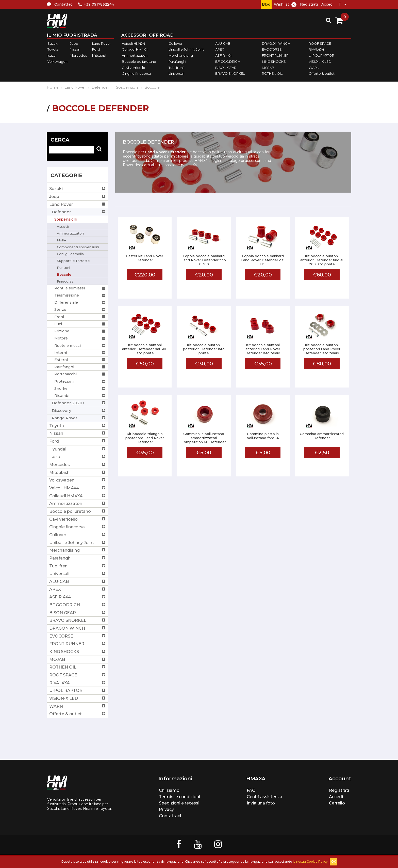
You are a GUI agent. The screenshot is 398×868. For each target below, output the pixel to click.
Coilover (176, 43)
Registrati (309, 4)
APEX (220, 50)
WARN (314, 68)
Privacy (166, 809)
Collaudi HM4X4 (135, 50)
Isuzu (52, 55)
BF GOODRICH (228, 61)
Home (53, 87)
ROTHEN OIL (272, 73)
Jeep (74, 43)
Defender (101, 87)
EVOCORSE (272, 50)
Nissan (75, 50)
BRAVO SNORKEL (230, 73)
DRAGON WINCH (276, 43)
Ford (96, 50)
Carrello (337, 803)
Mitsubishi (100, 55)
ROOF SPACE (320, 43)
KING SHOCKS (274, 61)
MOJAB (268, 68)
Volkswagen (57, 61)
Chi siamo (169, 790)
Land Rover (102, 43)
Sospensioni (127, 87)
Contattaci (170, 816)
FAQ (251, 790)
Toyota (53, 50)
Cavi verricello (134, 68)
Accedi (327, 4)
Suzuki (53, 43)
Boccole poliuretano (139, 61)
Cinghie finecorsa (136, 73)
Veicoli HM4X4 (134, 43)
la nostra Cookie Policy (310, 862)
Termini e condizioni (179, 797)
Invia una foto (261, 803)
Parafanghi (177, 61)
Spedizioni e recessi (179, 803)
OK (333, 862)
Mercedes (78, 55)
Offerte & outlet (322, 73)
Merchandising (181, 55)
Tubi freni (176, 68)
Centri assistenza (264, 797)
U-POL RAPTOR (321, 55)
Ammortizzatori (135, 55)
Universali (176, 73)
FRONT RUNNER (275, 55)
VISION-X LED (320, 61)
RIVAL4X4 (316, 50)
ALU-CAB (223, 43)
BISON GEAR (226, 68)
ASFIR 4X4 (223, 55)
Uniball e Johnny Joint (186, 50)
